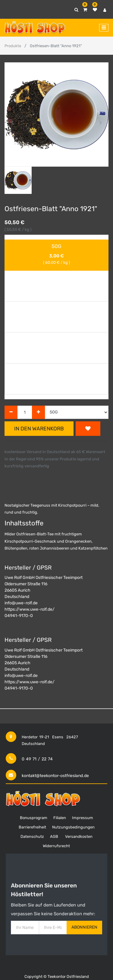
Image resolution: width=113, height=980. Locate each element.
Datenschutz (32, 836)
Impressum (83, 818)
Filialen (60, 818)
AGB (54, 836)
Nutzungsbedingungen (73, 827)
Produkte (13, 46)
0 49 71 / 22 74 (37, 759)
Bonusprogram (34, 818)
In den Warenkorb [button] (39, 429)
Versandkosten (79, 836)
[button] (12, 123)
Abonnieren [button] (84, 927)
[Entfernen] (11, 412)
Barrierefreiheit (32, 827)
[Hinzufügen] (38, 412)
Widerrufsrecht (56, 846)
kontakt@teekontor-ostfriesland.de (55, 776)
